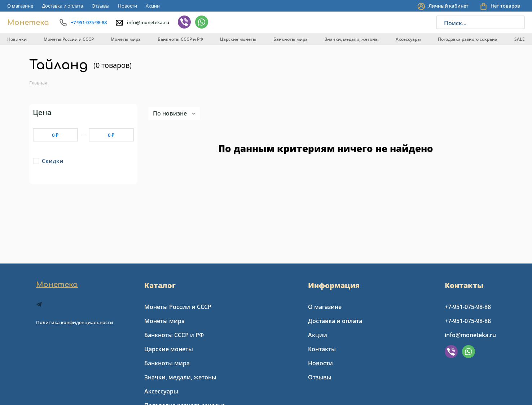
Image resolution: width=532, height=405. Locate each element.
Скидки (53, 161)
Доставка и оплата (62, 6)
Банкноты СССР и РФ (180, 39)
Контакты (322, 349)
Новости (127, 6)
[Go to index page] (27, 23)
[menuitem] (20, 6)
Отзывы (100, 6)
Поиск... (455, 23)
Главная (38, 83)
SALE (520, 39)
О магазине (20, 6)
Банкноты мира (291, 39)
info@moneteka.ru (470, 335)
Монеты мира (126, 39)
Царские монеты (238, 39)
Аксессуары (408, 39)
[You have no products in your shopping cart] (502, 6)
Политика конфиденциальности (75, 322)
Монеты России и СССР (69, 39)
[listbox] (174, 114)
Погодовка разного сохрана (468, 39)
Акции (153, 6)
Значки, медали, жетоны (352, 39)
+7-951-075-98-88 (468, 307)
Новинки (17, 39)
